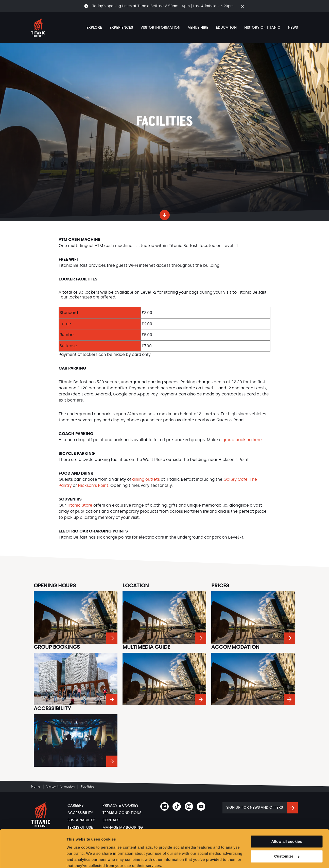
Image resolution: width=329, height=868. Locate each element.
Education (226, 28)
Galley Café (236, 479)
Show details (78, 858)
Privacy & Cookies (120, 805)
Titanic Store (80, 505)
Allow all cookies (287, 820)
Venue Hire (198, 28)
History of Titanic (262, 28)
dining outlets (146, 479)
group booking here (242, 440)
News (293, 28)
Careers (75, 805)
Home (36, 787)
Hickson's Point (93, 485)
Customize (287, 835)
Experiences (121, 28)
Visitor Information (160, 28)
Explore (94, 28)
